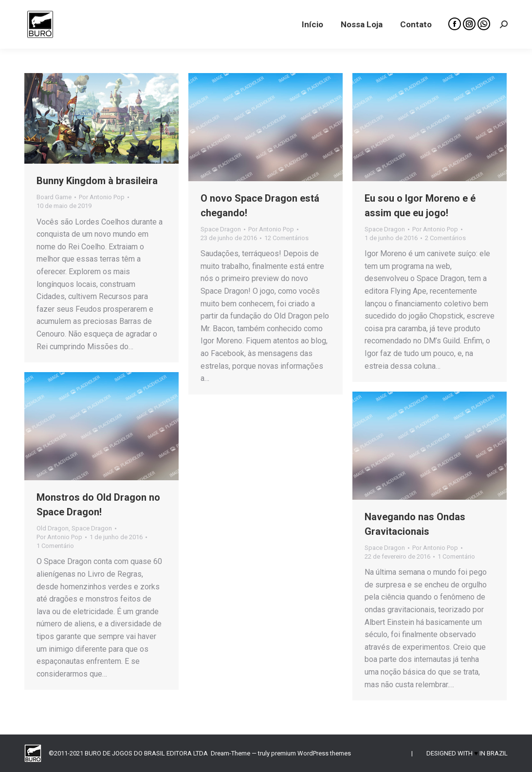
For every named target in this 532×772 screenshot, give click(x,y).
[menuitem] (312, 24)
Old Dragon (53, 528)
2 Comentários (445, 238)
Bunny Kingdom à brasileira (97, 181)
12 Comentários (286, 238)
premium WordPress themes (311, 753)
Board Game (54, 197)
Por (102, 197)
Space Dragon (221, 229)
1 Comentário (55, 546)
